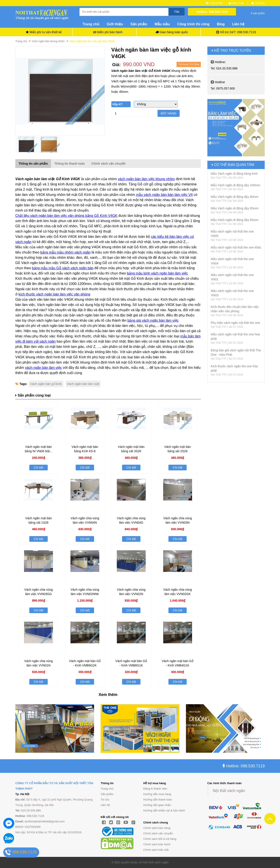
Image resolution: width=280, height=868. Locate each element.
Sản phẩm (139, 24)
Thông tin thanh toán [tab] (69, 164)
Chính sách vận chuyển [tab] (109, 164)
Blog (221, 24)
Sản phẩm (107, 794)
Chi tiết (38, 468)
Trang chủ (107, 789)
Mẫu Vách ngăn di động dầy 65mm (235, 220)
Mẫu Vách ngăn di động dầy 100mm (236, 185)
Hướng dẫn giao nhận (157, 805)
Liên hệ (105, 805)
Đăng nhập (236, 3)
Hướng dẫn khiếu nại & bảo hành (164, 810)
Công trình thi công (193, 24)
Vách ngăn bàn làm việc (83, 384)
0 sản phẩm (216, 3)
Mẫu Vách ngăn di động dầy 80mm (235, 197)
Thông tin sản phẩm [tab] (33, 164)
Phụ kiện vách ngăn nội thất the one (235, 323)
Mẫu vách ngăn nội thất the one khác (236, 247)
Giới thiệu (115, 24)
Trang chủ (91, 24)
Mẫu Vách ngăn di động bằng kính (234, 174)
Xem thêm (108, 695)
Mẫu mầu (162, 24)
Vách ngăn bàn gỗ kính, (46, 384)
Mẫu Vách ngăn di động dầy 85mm (235, 208)
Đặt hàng (169, 113)
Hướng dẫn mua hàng (157, 794)
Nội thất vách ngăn (229, 791)
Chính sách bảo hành (157, 844)
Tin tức (105, 800)
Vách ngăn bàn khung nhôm (48, 41)
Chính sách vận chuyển (158, 833)
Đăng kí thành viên (155, 789)
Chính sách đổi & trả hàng (160, 839)
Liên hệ (238, 24)
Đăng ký (258, 3)
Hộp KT (117, 104)
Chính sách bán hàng (157, 828)
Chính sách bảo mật (156, 850)
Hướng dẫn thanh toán (158, 800)
